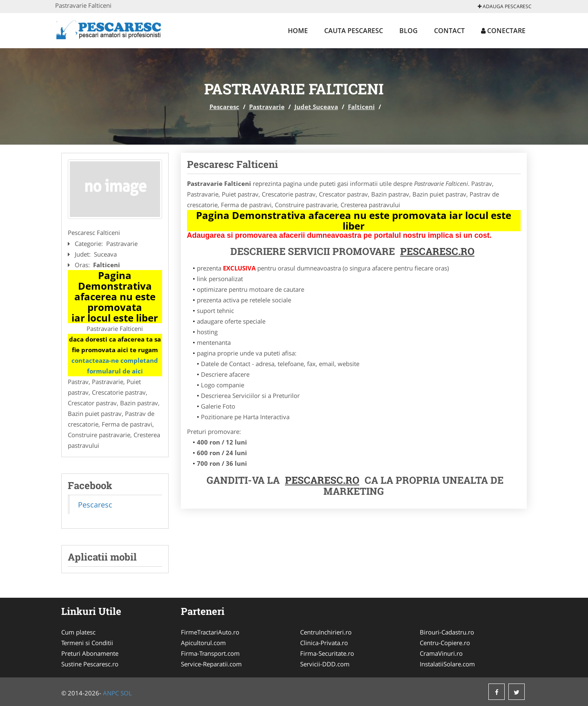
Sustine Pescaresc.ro (90, 664)
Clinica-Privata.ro (324, 643)
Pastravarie (267, 107)
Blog (409, 31)
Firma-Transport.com (210, 653)
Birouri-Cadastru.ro (447, 632)
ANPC (111, 693)
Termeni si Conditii (87, 643)
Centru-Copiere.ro (445, 643)
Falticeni (361, 107)
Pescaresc (224, 107)
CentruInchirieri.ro (326, 632)
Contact (449, 31)
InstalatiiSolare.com (447, 664)
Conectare (503, 31)
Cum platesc (78, 632)
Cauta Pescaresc (354, 31)
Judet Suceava (316, 107)
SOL (126, 693)
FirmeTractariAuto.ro (210, 632)
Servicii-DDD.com (325, 664)
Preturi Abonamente (90, 653)
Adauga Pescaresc (505, 6)
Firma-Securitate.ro (327, 653)
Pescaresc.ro (322, 480)
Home (298, 31)
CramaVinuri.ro (441, 653)
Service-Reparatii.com (211, 664)
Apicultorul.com (203, 643)
